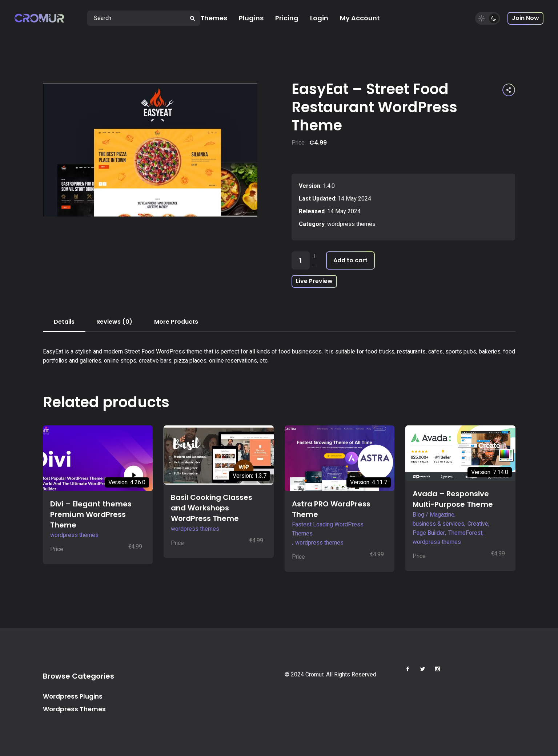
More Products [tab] (176, 322)
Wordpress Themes (74, 709)
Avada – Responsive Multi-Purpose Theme (453, 499)
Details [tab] (64, 322)
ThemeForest (465, 533)
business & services (438, 524)
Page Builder (429, 533)
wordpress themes (351, 224)
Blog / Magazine (433, 515)
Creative (478, 524)
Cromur (314, 675)
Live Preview (314, 281)
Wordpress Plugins (73, 696)
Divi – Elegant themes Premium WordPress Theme (91, 514)
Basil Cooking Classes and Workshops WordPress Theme (212, 508)
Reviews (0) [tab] (114, 322)
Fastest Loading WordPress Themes (328, 529)
